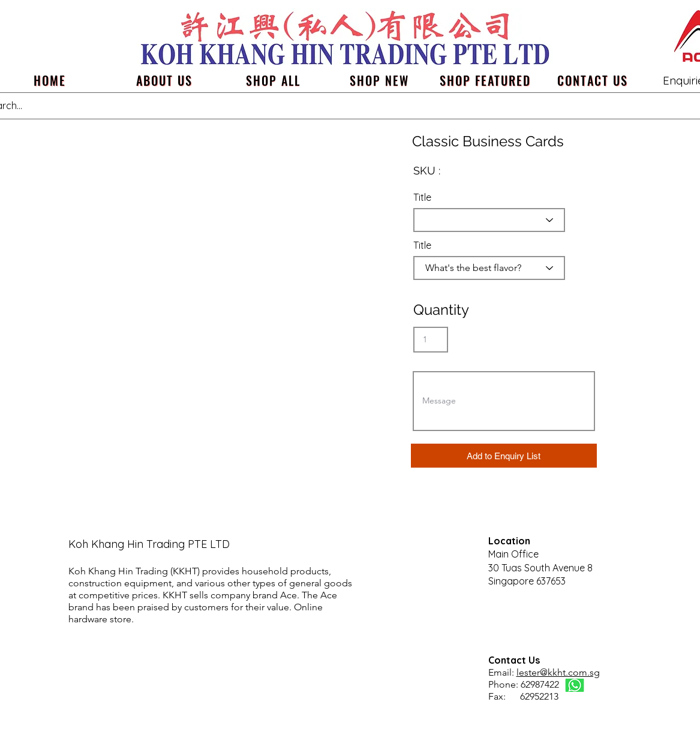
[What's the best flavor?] (489, 268)
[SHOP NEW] (379, 80)
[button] (504, 456)
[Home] (50, 80)
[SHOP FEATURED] (486, 80)
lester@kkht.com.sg (558, 672)
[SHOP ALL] (273, 80)
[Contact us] (593, 80)
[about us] (165, 80)
